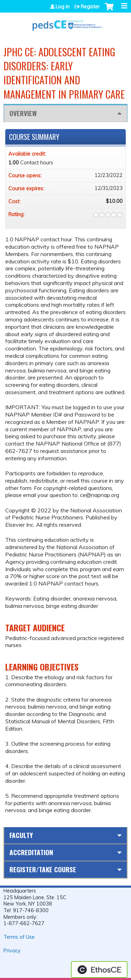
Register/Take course (43, 869)
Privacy (12, 951)
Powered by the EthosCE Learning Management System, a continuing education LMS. (99, 970)
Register (90, 7)
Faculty (21, 835)
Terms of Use (19, 937)
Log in (63, 7)
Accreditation (31, 852)
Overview (23, 113)
